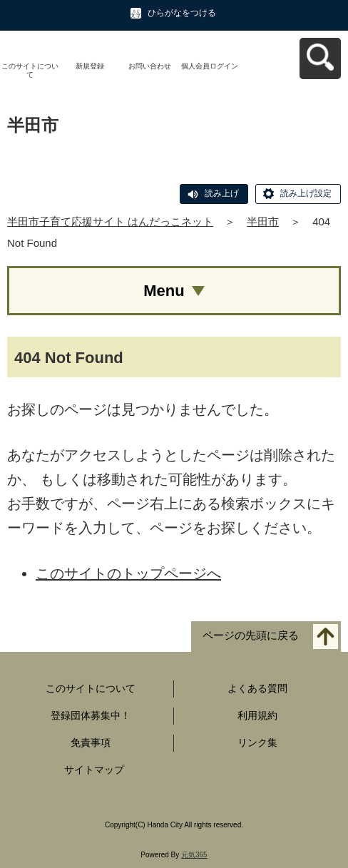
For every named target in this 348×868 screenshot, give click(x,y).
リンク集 (257, 742)
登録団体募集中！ (91, 715)
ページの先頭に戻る (251, 636)
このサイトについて (30, 70)
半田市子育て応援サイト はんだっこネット (110, 221)
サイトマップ (94, 770)
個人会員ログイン (210, 66)
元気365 (194, 855)
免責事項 (91, 742)
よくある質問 (257, 688)
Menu (164, 291)
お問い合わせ (150, 66)
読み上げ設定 (306, 193)
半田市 (263, 221)
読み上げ (222, 193)
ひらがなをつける (182, 13)
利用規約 (257, 715)
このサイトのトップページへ (128, 573)
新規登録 (90, 66)
